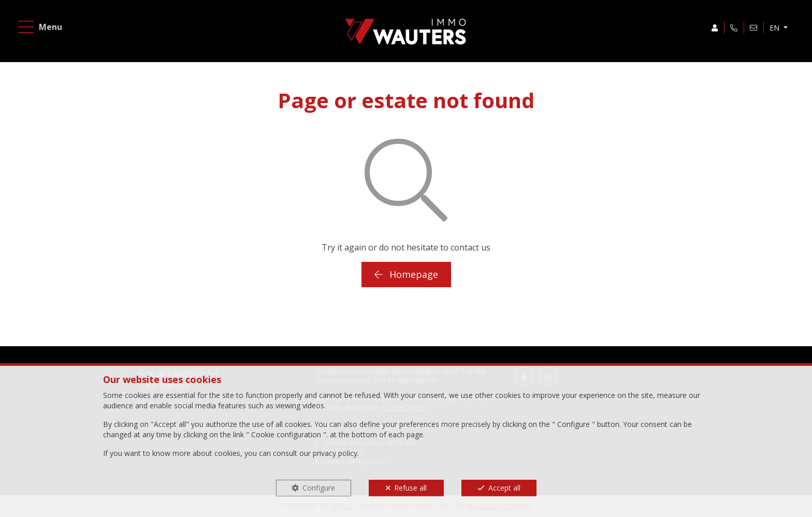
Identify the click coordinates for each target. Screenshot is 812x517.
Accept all (504, 488)
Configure (319, 488)
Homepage (406, 274)
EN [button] (775, 28)
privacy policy (335, 453)
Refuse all (410, 488)
